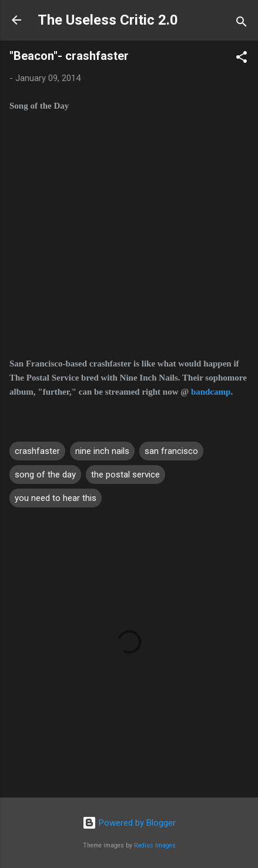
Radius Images (155, 845)
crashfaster (37, 451)
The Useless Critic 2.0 (108, 20)
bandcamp (211, 392)
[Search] (242, 24)
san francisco (171, 451)
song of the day (45, 475)
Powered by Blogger (129, 823)
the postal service (125, 475)
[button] (242, 59)
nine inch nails (102, 451)
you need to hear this (56, 498)
